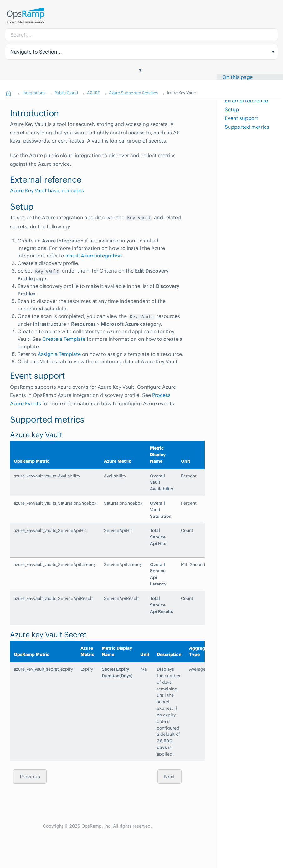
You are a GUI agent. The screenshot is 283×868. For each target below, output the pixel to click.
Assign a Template (59, 354)
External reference (246, 100)
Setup (232, 109)
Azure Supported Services (133, 93)
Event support (242, 118)
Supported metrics (247, 127)
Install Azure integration (94, 256)
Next (170, 777)
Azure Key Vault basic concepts (47, 190)
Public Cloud (66, 93)
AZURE (93, 93)
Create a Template (64, 339)
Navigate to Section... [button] (36, 52)
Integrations (34, 93)
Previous (30, 777)
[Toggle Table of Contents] (141, 71)
